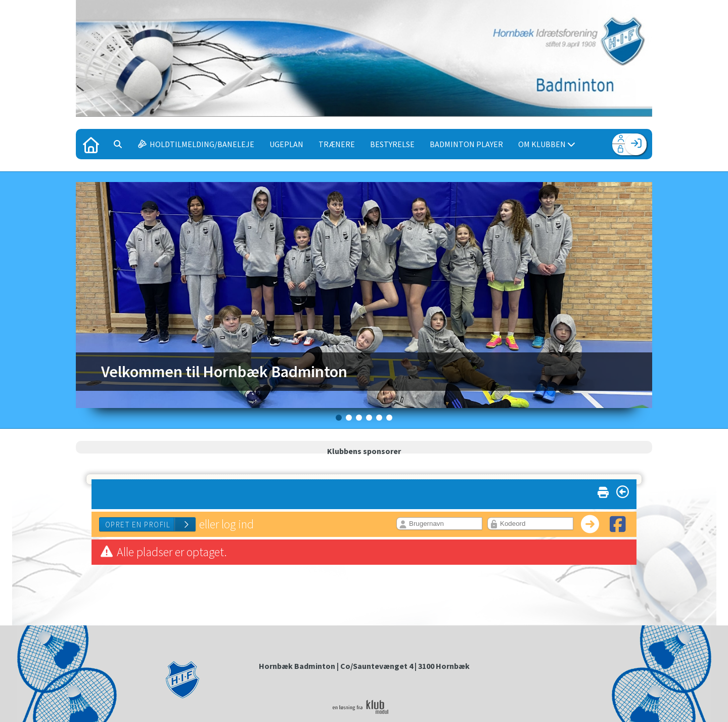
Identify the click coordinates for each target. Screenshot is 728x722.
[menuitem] (91, 144)
